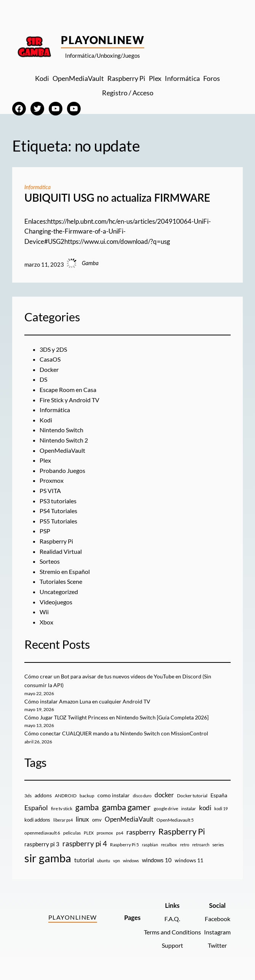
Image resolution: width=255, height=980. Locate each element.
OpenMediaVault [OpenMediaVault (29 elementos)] (129, 819)
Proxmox (52, 481)
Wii (44, 612)
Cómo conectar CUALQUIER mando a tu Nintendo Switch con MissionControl (120, 733)
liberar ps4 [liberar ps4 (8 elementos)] (63, 820)
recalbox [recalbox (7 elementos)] (169, 845)
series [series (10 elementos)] (218, 845)
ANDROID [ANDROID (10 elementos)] (66, 796)
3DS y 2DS (55, 349)
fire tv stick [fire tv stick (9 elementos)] (62, 808)
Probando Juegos (64, 471)
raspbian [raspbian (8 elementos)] (150, 845)
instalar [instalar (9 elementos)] (189, 808)
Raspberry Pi (58, 541)
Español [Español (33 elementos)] (36, 808)
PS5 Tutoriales (60, 521)
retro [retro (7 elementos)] (185, 845)
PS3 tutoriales (59, 501)
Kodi (46, 420)
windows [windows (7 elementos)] (131, 861)
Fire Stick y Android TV (72, 400)
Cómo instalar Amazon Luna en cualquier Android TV (90, 701)
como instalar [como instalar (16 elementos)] (114, 795)
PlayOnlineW (103, 40)
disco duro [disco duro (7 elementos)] (142, 796)
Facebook (216, 919)
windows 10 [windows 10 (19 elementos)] (157, 860)
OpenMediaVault (64, 450)
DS (44, 379)
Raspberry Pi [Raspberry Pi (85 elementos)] (182, 831)
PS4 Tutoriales (60, 511)
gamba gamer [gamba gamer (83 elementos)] (126, 807)
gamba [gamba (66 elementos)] (87, 807)
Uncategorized (60, 592)
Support (169, 945)
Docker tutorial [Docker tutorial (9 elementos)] (192, 796)
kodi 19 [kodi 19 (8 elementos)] (221, 808)
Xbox (47, 622)
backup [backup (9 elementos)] (87, 796)
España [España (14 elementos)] (219, 795)
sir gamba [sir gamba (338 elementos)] (48, 858)
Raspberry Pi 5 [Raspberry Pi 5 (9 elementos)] (124, 845)
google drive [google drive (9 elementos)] (166, 808)
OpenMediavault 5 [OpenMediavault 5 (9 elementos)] (175, 820)
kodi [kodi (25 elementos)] (205, 808)
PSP (45, 531)
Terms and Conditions (169, 932)
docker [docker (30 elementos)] (164, 795)
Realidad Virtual (62, 552)
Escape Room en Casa (70, 390)
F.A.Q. (169, 919)
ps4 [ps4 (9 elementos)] (120, 833)
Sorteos (50, 561)
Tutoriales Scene (62, 582)
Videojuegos (57, 602)
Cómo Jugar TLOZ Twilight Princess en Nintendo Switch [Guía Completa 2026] (122, 717)
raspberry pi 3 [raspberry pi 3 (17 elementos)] (42, 844)
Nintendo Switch (63, 430)
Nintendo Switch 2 (65, 440)
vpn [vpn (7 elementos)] (116, 861)
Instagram (216, 932)
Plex (46, 460)
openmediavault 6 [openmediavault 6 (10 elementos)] (42, 833)
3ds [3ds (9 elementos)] (28, 796)
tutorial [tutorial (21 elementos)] (84, 860)
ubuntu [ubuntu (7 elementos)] (104, 861)
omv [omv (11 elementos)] (97, 820)
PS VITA (51, 491)
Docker (50, 370)
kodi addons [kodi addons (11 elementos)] (37, 820)
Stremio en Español (66, 572)
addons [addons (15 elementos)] (43, 795)
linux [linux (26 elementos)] (82, 819)
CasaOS (51, 359)
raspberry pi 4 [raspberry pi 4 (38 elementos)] (85, 844)
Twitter (217, 945)
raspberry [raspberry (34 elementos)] (141, 832)
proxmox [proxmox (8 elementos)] (105, 833)
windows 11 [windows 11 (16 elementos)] (189, 860)
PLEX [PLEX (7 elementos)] (89, 833)
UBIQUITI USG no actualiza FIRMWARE (117, 198)
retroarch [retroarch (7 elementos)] (201, 845)
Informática (38, 187)
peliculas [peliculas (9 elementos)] (72, 833)
